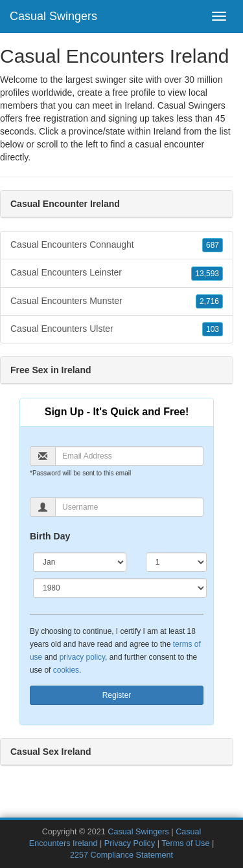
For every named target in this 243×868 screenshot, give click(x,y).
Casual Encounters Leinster (117, 273)
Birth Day (50, 536)
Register (117, 695)
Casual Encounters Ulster (117, 329)
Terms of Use (185, 843)
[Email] (129, 456)
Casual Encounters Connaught (117, 245)
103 (213, 329)
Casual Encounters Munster (117, 301)
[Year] (120, 588)
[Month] (80, 562)
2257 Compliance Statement (121, 855)
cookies (66, 670)
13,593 (207, 274)
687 (213, 245)
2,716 (209, 301)
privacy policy (82, 657)
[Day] (176, 562)
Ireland (168, 131)
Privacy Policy (130, 843)
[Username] (129, 507)
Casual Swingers (53, 16)
